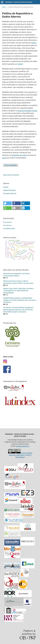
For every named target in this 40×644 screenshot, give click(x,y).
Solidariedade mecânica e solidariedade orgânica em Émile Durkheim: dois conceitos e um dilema (20, 300)
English (6, 187)
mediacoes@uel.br (23, 446)
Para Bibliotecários (9, 228)
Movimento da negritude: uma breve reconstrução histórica (16, 275)
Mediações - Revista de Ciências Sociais (19, 2)
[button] (7, 203)
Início (4, 7)
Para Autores (7, 225)
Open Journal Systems (11, 175)
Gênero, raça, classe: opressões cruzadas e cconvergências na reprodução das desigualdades (19, 291)
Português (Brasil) (10, 193)
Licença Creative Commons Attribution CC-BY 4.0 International (21, 455)
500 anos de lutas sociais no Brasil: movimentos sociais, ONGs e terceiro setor (18, 282)
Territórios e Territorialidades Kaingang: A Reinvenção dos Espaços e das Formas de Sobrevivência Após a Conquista (18, 310)
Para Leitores (7, 222)
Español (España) (9, 190)
